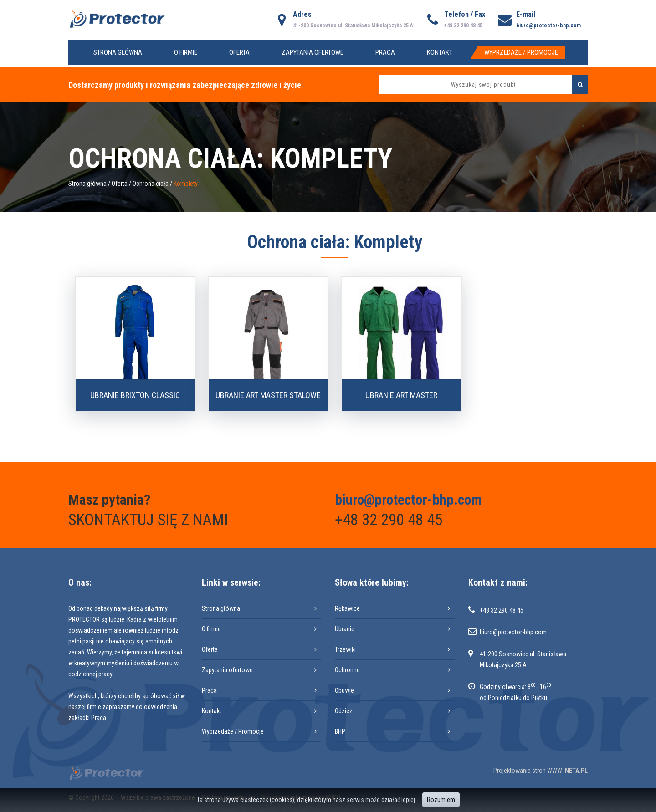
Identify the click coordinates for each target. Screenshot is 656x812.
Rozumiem (441, 800)
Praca (385, 52)
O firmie (186, 52)
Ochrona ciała (151, 184)
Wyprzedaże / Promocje (521, 52)
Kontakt (440, 52)
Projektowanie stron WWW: (528, 771)
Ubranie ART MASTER (401, 395)
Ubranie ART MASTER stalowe (268, 395)
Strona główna (118, 52)
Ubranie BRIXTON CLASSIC (135, 395)
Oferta (239, 52)
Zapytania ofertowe (313, 52)
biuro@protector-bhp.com (548, 26)
